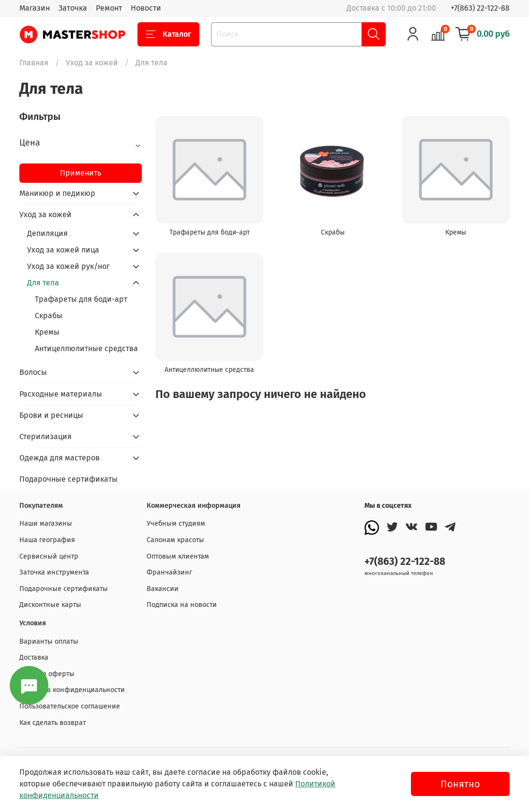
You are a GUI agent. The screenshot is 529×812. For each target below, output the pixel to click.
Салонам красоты (175, 540)
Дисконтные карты (50, 605)
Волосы (33, 372)
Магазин (35, 8)
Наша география (47, 540)
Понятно (460, 784)
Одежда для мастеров (60, 458)
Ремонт (109, 8)
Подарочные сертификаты (68, 479)
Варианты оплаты (49, 642)
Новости (146, 8)
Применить (81, 173)
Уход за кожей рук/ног (68, 266)
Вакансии (163, 589)
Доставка (34, 657)
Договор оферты (47, 674)
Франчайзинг (169, 572)
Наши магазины (46, 524)
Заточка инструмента (54, 572)
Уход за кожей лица (63, 250)
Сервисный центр (49, 556)
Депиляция (47, 233)
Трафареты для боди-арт (81, 299)
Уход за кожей (92, 63)
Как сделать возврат (53, 723)
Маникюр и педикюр (57, 193)
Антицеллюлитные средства (86, 348)
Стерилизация (45, 436)
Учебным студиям (176, 524)
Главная (34, 63)
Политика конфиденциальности (72, 690)
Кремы (47, 332)
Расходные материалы (61, 394)
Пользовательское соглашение (70, 706)
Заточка (73, 8)
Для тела (43, 283)
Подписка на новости (182, 605)
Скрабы (49, 316)
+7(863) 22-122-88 (480, 8)
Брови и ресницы (51, 415)
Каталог (168, 34)
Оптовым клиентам (178, 556)
